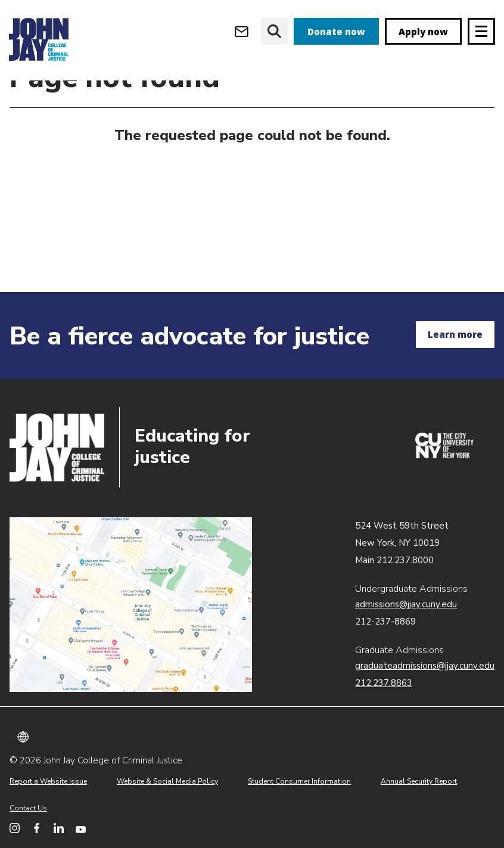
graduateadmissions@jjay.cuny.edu (425, 666)
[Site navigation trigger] (481, 31)
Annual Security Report (419, 781)
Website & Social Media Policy (167, 781)
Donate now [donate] (336, 32)
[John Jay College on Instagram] (15, 828)
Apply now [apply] (423, 32)
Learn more (455, 334)
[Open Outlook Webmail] (242, 31)
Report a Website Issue (48, 781)
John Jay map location (131, 605)
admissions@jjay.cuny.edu (406, 604)
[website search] (274, 31)
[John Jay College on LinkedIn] (59, 828)
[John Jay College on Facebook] (37, 828)
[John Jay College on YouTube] (81, 828)
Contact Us (28, 808)
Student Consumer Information (299, 781)
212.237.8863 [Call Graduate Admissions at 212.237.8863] (384, 683)
